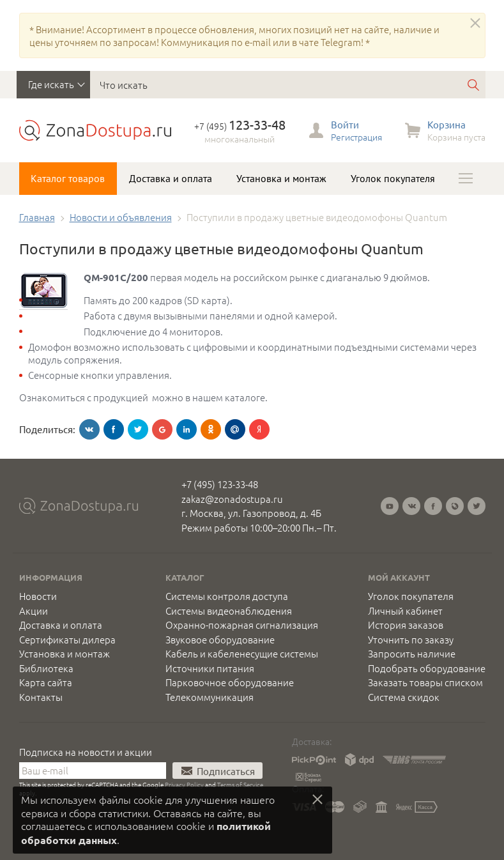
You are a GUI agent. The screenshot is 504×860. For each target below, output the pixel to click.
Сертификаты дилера (67, 640)
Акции (34, 611)
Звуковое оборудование (220, 640)
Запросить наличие (412, 654)
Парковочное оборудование (230, 682)
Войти (345, 124)
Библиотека (46, 668)
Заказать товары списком (425, 682)
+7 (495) (240, 126)
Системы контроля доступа (227, 596)
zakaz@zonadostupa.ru (232, 499)
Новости (38, 596)
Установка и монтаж (281, 178)
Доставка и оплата (171, 178)
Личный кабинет (405, 611)
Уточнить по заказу (411, 640)
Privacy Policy (184, 784)
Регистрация (356, 137)
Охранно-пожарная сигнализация (242, 625)
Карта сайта (46, 682)
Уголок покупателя (393, 178)
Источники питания (210, 668)
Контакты (41, 697)
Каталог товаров (68, 178)
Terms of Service (240, 784)
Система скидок (404, 697)
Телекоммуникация (210, 697)
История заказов (406, 625)
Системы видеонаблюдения (229, 611)
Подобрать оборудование (427, 668)
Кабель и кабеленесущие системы (242, 654)
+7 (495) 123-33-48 (220, 484)
